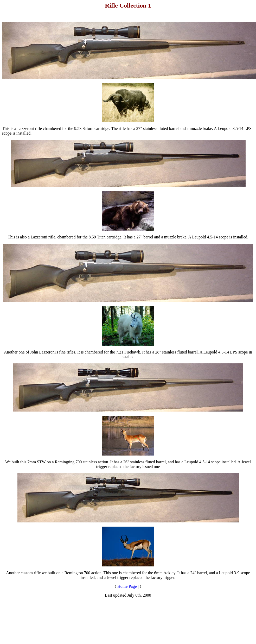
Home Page (127, 586)
